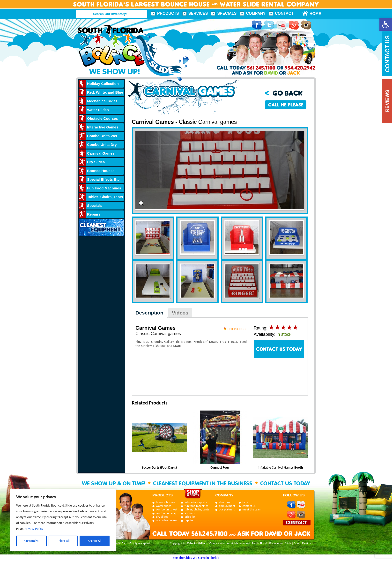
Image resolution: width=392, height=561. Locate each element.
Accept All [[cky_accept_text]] (95, 541)
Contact (284, 13)
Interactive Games (103, 127)
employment (227, 506)
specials (189, 513)
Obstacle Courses (103, 118)
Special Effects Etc (103, 179)
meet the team (252, 509)
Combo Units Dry (102, 145)
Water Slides (98, 110)
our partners (227, 509)
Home (313, 14)
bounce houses (166, 502)
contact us (249, 506)
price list (190, 517)
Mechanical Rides (102, 101)
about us (224, 502)
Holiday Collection (103, 84)
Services (198, 13)
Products (168, 13)
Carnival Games (101, 153)
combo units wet (167, 509)
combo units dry (166, 513)
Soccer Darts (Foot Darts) (159, 467)
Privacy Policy (34, 529)
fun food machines (196, 506)
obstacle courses (166, 520)
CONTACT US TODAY (279, 349)
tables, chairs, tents (197, 509)
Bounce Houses (101, 171)
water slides (164, 506)
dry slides (162, 517)
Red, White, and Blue (105, 92)
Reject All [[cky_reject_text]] (63, 541)
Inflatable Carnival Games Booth (280, 467)
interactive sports (196, 502)
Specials (227, 13)
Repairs (94, 214)
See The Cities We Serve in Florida (196, 558)
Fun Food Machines (104, 188)
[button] (386, 24)
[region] (63, 520)
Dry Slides (96, 162)
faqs (245, 502)
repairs (189, 520)
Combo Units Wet (102, 136)
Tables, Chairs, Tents (105, 197)
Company (256, 13)
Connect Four (220, 467)
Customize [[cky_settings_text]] (32, 541)
